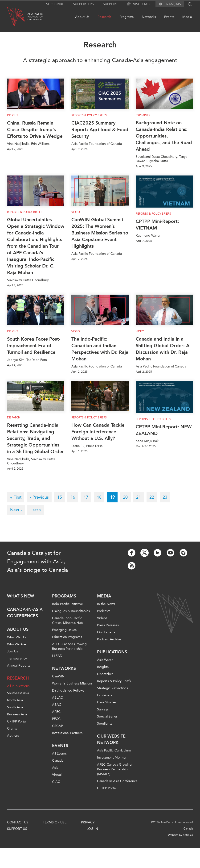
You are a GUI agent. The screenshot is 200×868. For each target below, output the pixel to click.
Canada (58, 761)
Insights (103, 667)
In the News (106, 604)
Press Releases (108, 625)
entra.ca (188, 835)
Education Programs (67, 637)
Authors (13, 736)
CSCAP (57, 726)
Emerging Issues (64, 630)
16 (74, 497)
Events (169, 17)
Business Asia (17, 714)
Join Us (12, 651)
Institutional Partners (67, 733)
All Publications (18, 686)
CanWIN (58, 676)
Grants (12, 728)
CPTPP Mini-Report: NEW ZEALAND (164, 430)
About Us (82, 17)
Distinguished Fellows (68, 691)
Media (187, 17)
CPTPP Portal (17, 721)
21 (140, 497)
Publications (112, 652)
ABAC (57, 705)
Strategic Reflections (112, 688)
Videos (102, 618)
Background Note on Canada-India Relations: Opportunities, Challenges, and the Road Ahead (164, 136)
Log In (92, 829)
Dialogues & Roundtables (71, 611)
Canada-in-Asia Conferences (25, 613)
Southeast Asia (18, 693)
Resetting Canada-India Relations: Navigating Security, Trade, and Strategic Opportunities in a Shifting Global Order (35, 438)
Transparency (17, 658)
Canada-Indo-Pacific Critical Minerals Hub (67, 620)
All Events (59, 753)
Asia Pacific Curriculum (114, 750)
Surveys (103, 709)
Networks (149, 17)
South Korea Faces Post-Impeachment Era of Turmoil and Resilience (34, 346)
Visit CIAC (138, 4)
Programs (127, 17)
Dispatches (105, 674)
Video (76, 212)
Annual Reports (19, 666)
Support (110, 4)
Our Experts (106, 632)
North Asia (15, 700)
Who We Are (16, 644)
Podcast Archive (109, 639)
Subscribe (55, 4)
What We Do (16, 637)
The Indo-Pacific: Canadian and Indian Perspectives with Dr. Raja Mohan (100, 349)
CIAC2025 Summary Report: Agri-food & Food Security (100, 129)
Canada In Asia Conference (117, 781)
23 (166, 497)
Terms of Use (55, 822)
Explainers (105, 695)
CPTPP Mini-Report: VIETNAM (157, 225)
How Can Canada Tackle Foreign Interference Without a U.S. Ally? (98, 432)
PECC (56, 719)
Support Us (17, 829)
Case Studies (107, 702)
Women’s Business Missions (72, 683)
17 (88, 497)
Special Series (107, 716)
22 (153, 497)
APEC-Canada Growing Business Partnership (69, 646)
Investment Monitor (112, 757)
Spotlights (105, 724)
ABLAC (57, 698)
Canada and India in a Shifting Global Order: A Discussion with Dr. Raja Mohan (163, 349)
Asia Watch (105, 660)
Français (173, 4)
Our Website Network (111, 739)
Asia (55, 768)
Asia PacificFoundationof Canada (35, 17)
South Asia (15, 707)
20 (127, 497)
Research (104, 17)
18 (101, 497)
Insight (13, 115)
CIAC (56, 782)
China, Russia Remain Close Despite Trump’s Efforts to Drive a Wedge (35, 129)
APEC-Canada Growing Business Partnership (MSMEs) (114, 769)
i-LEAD (57, 656)
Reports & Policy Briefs (89, 115)
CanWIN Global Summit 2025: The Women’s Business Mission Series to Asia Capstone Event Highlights (100, 233)
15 (61, 497)
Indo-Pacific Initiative (67, 604)
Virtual (57, 775)
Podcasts (104, 611)
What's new (21, 596)
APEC (56, 712)
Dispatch (14, 417)
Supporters (83, 4)
